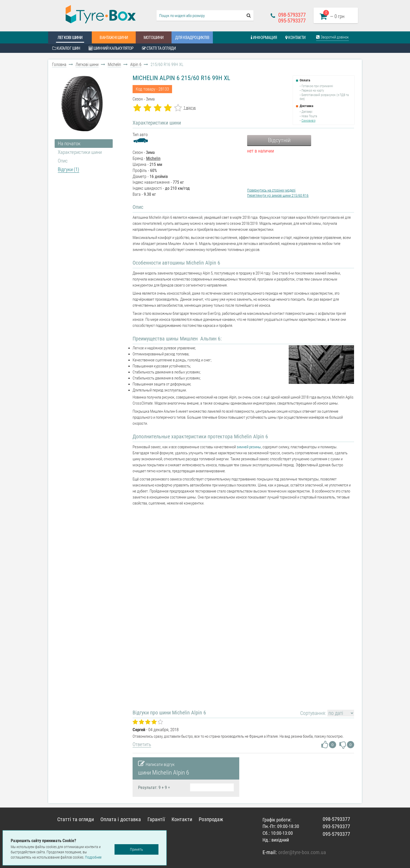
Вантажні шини (114, 38)
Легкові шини (70, 38)
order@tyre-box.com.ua (302, 852)
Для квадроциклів (192, 38)
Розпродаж (211, 819)
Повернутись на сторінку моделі (271, 190)
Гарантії (156, 819)
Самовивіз (308, 121)
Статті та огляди (159, 48)
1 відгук (190, 108)
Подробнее (93, 857)
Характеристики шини (80, 152)
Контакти (295, 38)
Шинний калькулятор (111, 48)
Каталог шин (66, 48)
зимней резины (249, 447)
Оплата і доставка (121, 819)
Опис (63, 161)
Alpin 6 (136, 65)
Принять (136, 849)
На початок (69, 144)
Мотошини (154, 38)
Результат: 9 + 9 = (154, 787)
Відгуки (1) (69, 169)
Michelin (114, 65)
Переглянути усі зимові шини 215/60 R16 (278, 195)
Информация (264, 38)
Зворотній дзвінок (332, 37)
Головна (59, 65)
